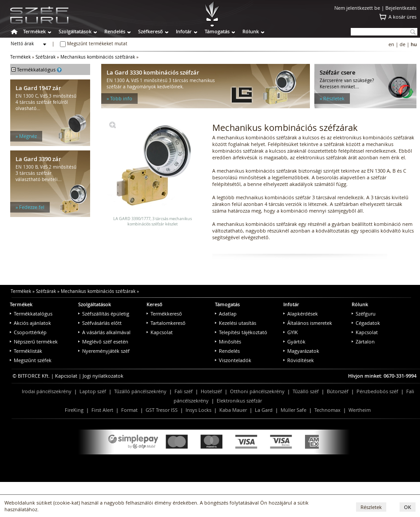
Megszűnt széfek (31, 360)
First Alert (102, 410)
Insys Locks (198, 410)
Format (129, 410)
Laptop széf (93, 391)
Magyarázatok (301, 351)
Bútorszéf (338, 391)
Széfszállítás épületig (104, 314)
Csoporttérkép (28, 332)
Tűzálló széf (306, 391)
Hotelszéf (211, 391)
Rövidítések (299, 360)
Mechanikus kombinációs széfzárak (98, 57)
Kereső (155, 304)
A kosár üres (402, 17)
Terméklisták (26, 351)
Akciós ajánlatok (30, 323)
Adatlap (226, 314)
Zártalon (363, 341)
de (402, 44)
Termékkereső (164, 314)
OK (408, 507)
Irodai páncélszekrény (47, 391)
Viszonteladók (233, 360)
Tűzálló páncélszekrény (140, 391)
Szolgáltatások (75, 31)
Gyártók (294, 341)
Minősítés (228, 341)
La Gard (264, 410)
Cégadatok (366, 323)
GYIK (291, 332)
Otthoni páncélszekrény (257, 391)
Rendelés (115, 31)
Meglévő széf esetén (103, 341)
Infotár (184, 31)
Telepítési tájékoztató (241, 332)
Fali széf (184, 391)
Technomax (327, 410)
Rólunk (251, 31)
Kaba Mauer (233, 410)
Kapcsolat (160, 332)
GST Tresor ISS (162, 410)
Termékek (34, 31)
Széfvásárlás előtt (100, 323)
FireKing (74, 410)
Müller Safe (293, 410)
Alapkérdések (301, 314)
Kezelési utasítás (236, 323)
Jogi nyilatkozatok (103, 376)
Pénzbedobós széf (377, 391)
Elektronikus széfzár (239, 401)
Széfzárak (46, 57)
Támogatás (217, 31)
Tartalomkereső (166, 323)
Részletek (371, 507)
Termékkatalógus (31, 314)
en (391, 44)
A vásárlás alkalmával (104, 332)
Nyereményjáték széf (104, 351)
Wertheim (360, 410)
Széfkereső (151, 31)
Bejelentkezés (401, 8)
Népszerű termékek (34, 341)
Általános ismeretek (308, 323)
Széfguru (364, 314)
